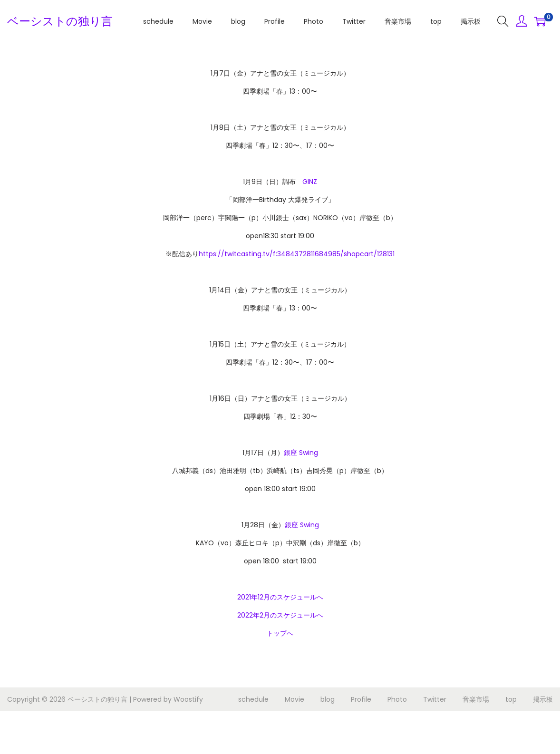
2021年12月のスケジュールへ (280, 597)
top (511, 699)
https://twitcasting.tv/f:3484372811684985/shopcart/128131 (297, 254)
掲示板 (543, 699)
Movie (294, 699)
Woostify (188, 699)
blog (328, 699)
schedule (253, 699)
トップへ (280, 633)
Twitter (435, 699)
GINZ (310, 182)
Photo (397, 699)
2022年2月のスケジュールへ (280, 615)
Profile (361, 699)
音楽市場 (476, 699)
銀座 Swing (301, 453)
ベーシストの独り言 (60, 21)
